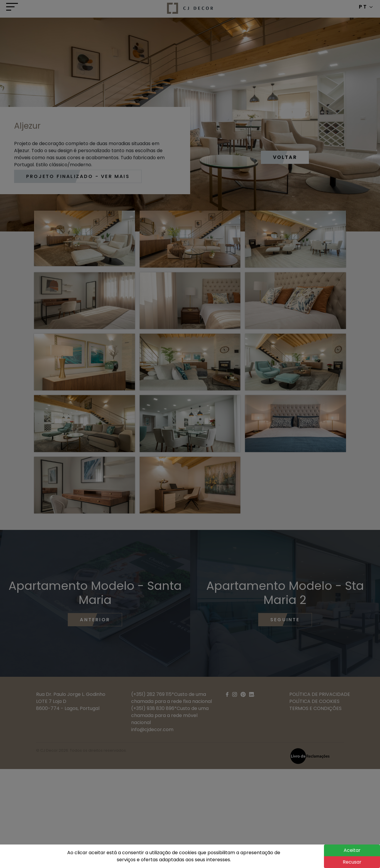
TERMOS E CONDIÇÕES (315, 708)
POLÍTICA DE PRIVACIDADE (320, 694)
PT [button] (366, 7)
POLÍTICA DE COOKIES (314, 701)
